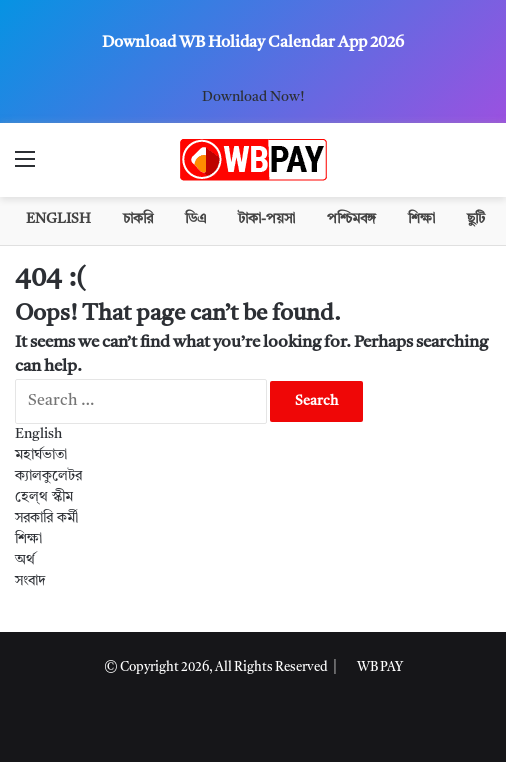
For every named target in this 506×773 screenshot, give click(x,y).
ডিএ (195, 219)
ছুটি (476, 219)
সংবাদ (30, 581)
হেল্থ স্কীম (44, 497)
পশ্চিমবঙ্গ (351, 219)
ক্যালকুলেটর (48, 476)
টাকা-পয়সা (266, 219)
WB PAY (380, 667)
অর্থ (25, 560)
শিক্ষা (421, 219)
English (58, 219)
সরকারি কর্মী (46, 518)
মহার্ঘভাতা (41, 455)
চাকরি (138, 219)
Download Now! (253, 97)
